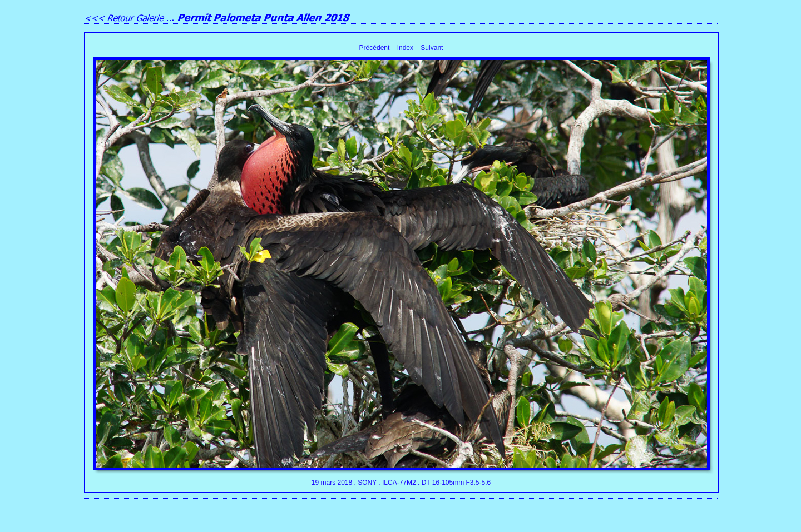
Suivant (432, 48)
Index (405, 48)
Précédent (375, 48)
